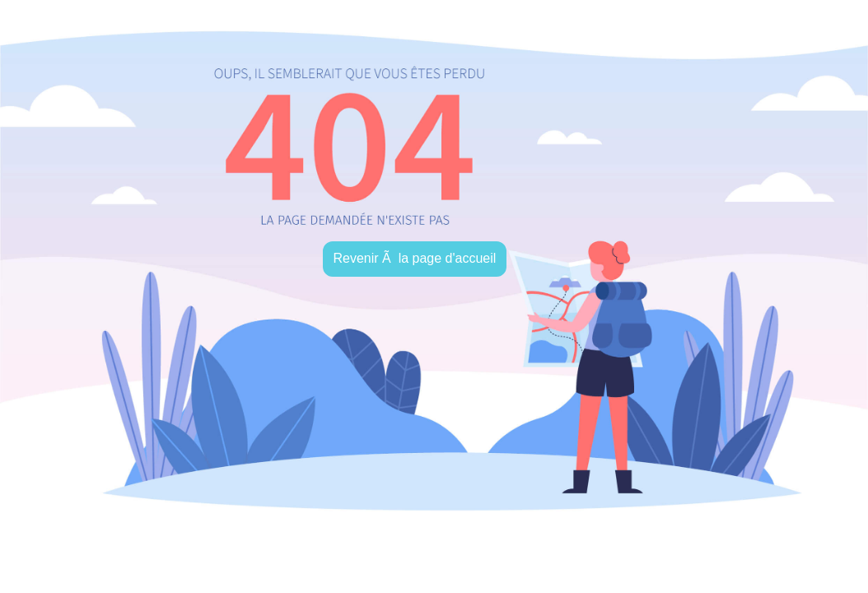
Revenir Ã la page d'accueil (415, 258)
